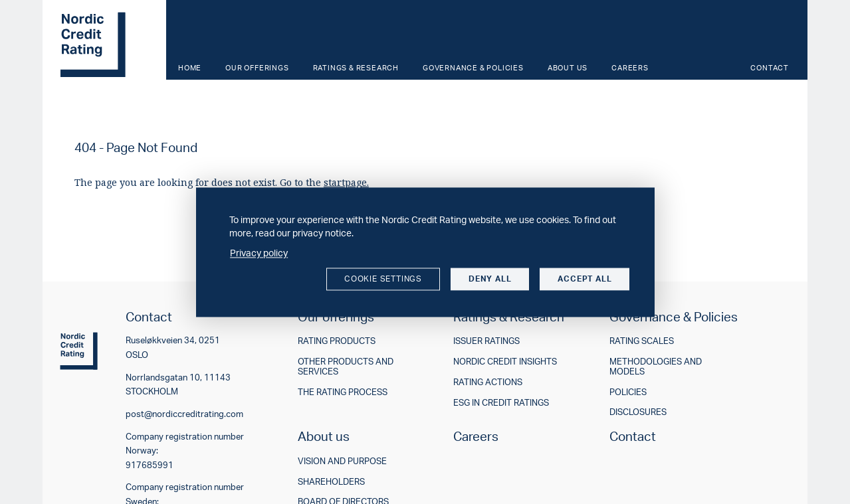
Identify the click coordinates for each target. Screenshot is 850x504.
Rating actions (488, 382)
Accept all (584, 279)
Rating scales (642, 341)
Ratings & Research (356, 68)
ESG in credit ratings (501, 403)
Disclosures (638, 412)
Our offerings (257, 68)
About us (568, 68)
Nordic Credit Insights (505, 362)
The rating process (343, 392)
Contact (770, 68)
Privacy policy (259, 253)
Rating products (337, 341)
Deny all (490, 279)
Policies (628, 392)
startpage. (346, 182)
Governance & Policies (473, 68)
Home (190, 68)
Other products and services (346, 366)
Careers (630, 68)
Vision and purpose (342, 461)
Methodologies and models (656, 366)
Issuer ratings (486, 341)
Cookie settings (383, 279)
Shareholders (331, 482)
